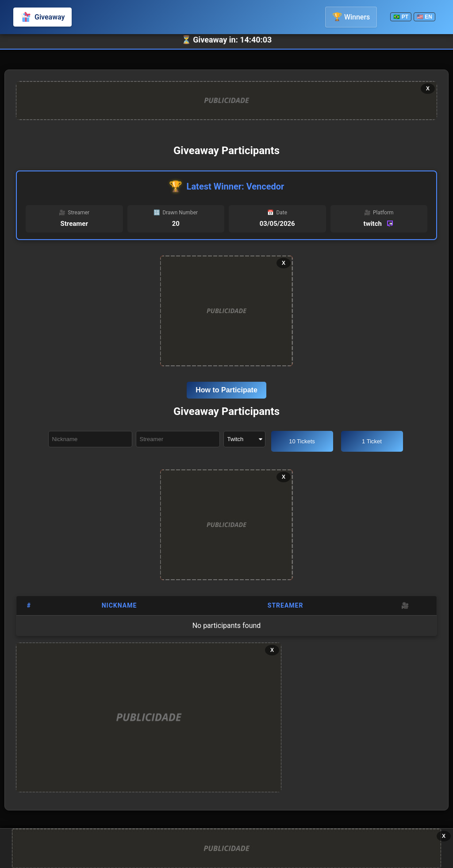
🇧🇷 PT (401, 17)
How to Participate (226, 390)
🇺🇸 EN (424, 17)
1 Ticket (372, 441)
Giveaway (42, 17)
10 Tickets (302, 441)
